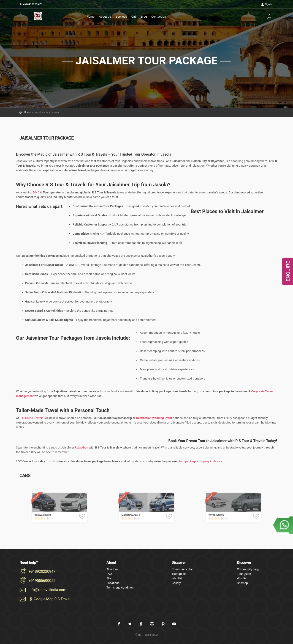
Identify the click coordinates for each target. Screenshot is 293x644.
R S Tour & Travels (32, 418)
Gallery (176, 583)
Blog (144, 17)
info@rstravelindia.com (47, 590)
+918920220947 (42, 571)
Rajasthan (81, 447)
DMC (36, 192)
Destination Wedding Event (154, 418)
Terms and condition (120, 588)
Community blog (183, 569)
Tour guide (179, 574)
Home (91, 17)
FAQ (109, 574)
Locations (113, 583)
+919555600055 (42, 581)
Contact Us (159, 17)
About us (112, 569)
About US (105, 17)
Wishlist (177, 578)
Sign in (269, 4)
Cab (134, 17)
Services (121, 17)
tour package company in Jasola (201, 461)
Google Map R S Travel (49, 599)
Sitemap (242, 583)
